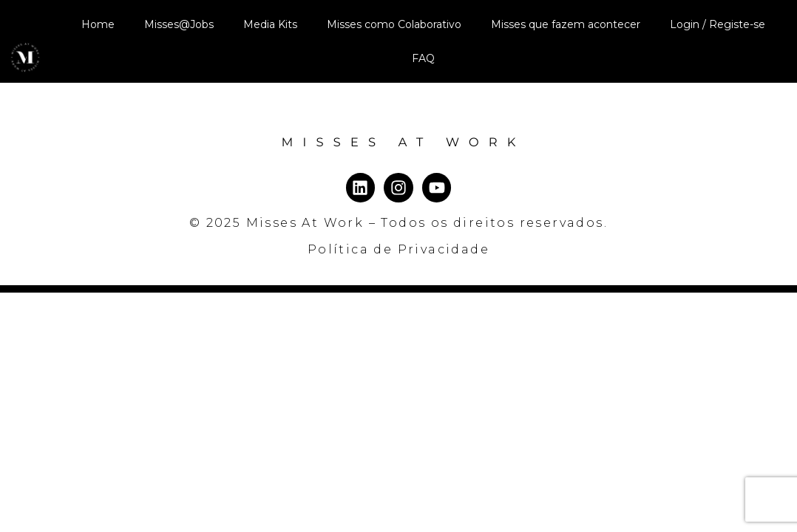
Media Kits (270, 24)
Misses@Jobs (179, 24)
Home (98, 24)
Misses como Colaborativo (394, 24)
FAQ (423, 58)
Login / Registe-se (718, 24)
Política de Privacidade (398, 283)
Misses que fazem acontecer (566, 24)
